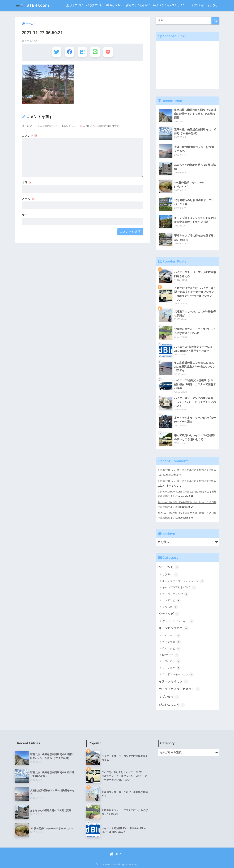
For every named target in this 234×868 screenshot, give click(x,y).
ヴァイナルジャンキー (178, 621)
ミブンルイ (197, 5)
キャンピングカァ (173, 628)
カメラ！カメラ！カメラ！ (170, 5)
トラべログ (171, 661)
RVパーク (171, 655)
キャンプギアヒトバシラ (179, 588)
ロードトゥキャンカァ (178, 675)
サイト (26, 215)
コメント (29, 136)
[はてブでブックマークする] (82, 52)
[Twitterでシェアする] (57, 52)
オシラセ (212, 5)
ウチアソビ (94, 5)
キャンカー (114, 5)
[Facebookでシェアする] (69, 52)
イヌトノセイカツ (138, 5)
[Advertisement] (188, 65)
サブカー (170, 575)
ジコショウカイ (172, 705)
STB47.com (32, 5)
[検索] (215, 21)
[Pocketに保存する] (108, 52)
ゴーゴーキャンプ (175, 594)
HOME (117, 854)
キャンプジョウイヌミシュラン (183, 581)
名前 (27, 183)
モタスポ (170, 607)
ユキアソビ (171, 601)
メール (28, 199)
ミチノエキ (171, 668)
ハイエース (171, 636)
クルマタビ (171, 649)
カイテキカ (171, 642)
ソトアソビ (74, 5)
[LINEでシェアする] (95, 52)
